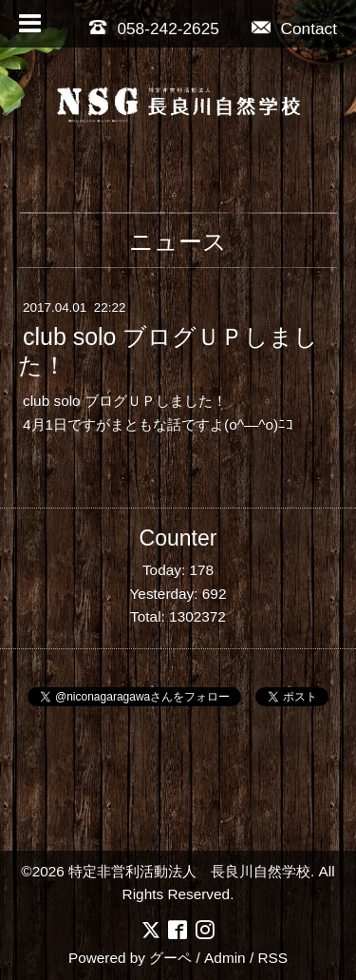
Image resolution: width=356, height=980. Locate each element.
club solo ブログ (75, 401)
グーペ (170, 958)
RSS (272, 958)
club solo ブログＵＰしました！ (168, 352)
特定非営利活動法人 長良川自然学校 (189, 871)
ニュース (178, 241)
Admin (225, 958)
